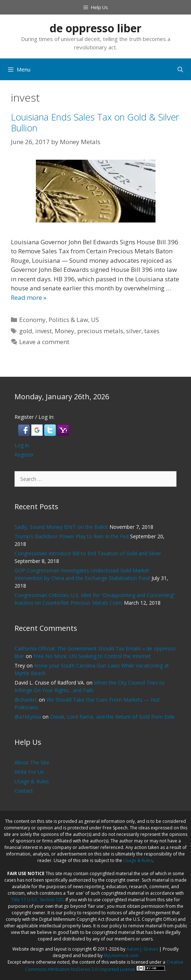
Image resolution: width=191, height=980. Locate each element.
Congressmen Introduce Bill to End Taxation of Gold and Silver (89, 553)
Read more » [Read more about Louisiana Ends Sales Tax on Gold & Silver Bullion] (29, 297)
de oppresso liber (95, 28)
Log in (22, 445)
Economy (32, 320)
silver (134, 331)
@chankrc (26, 700)
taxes (152, 331)
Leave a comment (44, 342)
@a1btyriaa (28, 717)
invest (43, 331)
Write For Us (29, 772)
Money (65, 331)
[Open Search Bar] (180, 69)
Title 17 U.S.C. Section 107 (37, 900)
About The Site (32, 762)
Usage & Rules (32, 781)
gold (26, 331)
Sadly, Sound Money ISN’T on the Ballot (61, 527)
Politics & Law (68, 320)
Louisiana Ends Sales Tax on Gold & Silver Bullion (95, 122)
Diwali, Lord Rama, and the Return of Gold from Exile (112, 717)
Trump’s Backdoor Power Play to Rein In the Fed (72, 536)
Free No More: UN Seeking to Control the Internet (92, 656)
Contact (24, 791)
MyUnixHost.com (121, 956)
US (95, 320)
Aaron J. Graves (142, 949)
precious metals (100, 331)
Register (24, 455)
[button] (25, 434)
